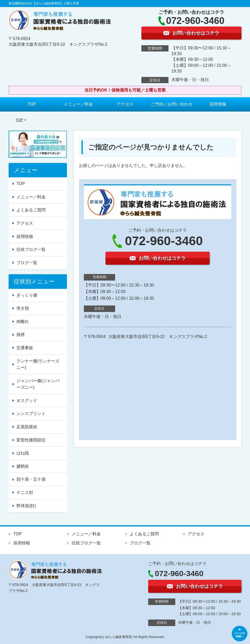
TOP (32, 104)
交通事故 (25, 348)
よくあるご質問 (31, 210)
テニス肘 (25, 493)
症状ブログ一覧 (31, 249)
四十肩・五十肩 (31, 479)
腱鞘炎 (23, 466)
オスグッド (27, 401)
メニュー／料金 (78, 104)
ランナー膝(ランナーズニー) (38, 364)
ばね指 (23, 453)
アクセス (125, 104)
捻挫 (21, 334)
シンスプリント (31, 414)
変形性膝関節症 (31, 440)
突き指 (23, 308)
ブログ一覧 (27, 263)
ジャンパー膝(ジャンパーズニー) (38, 384)
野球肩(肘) (26, 506)
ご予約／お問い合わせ (172, 104)
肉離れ (23, 321)
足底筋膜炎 (27, 427)
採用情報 (218, 104)
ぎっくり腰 (27, 295)
